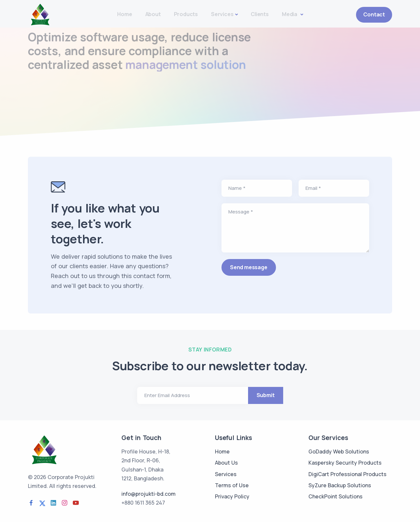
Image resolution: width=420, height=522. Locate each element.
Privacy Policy (232, 496)
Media (290, 14)
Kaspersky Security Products (345, 463)
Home (125, 14)
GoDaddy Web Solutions (339, 452)
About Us (226, 463)
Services (222, 14)
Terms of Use (232, 485)
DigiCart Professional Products (347, 474)
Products (186, 14)
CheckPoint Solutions (336, 496)
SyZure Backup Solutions (340, 485)
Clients (260, 14)
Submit (266, 395)
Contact (374, 14)
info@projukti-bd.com (148, 494)
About (153, 14)
